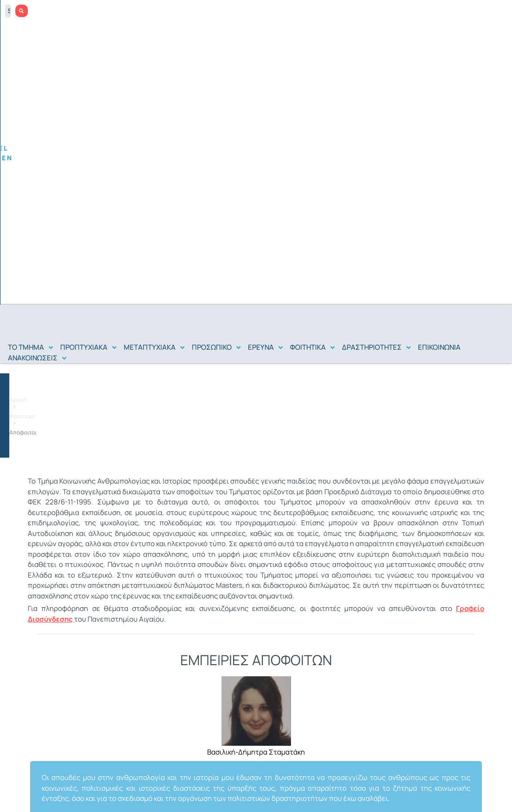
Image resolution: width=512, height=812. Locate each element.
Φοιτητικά (377, 170)
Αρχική (345, 170)
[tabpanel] (256, 486)
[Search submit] (499, 11)
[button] (31, 84)
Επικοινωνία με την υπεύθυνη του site (52, 802)
